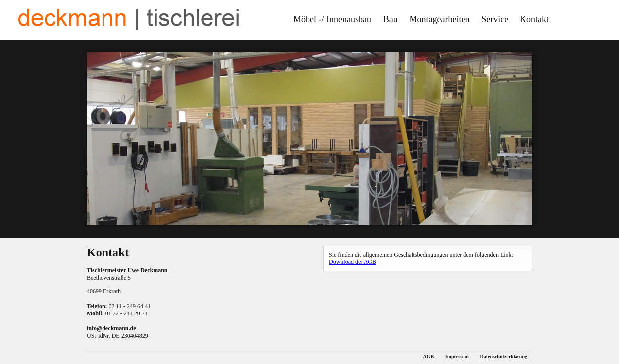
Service (495, 19)
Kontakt (534, 19)
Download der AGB (353, 262)
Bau (390, 19)
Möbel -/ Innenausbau (332, 19)
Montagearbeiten (440, 19)
